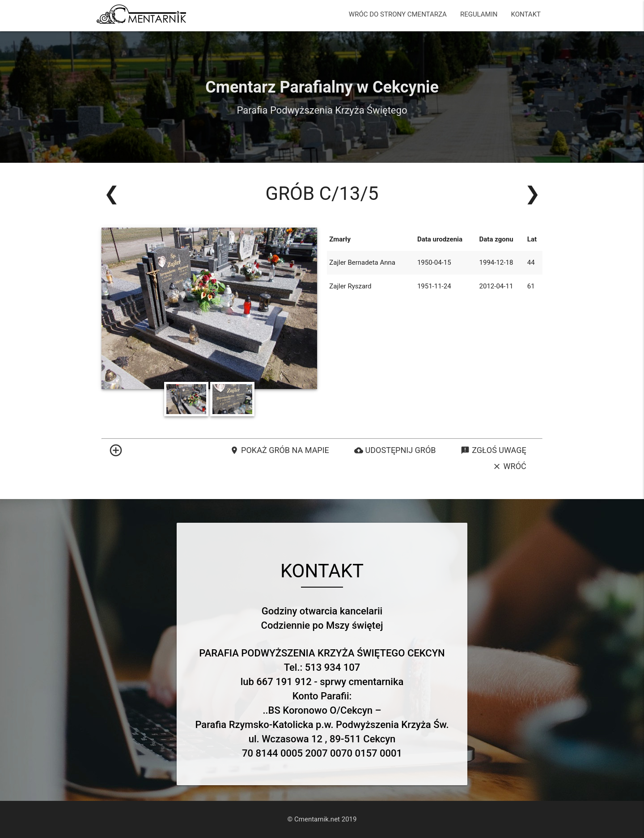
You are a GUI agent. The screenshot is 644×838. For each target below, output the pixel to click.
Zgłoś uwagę (493, 450)
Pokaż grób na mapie (280, 450)
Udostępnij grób (395, 450)
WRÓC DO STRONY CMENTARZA (398, 14)
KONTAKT (526, 14)
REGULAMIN (479, 14)
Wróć (509, 466)
